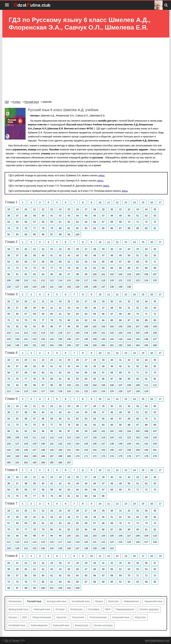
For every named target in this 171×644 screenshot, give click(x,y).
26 (77, 209)
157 (77, 345)
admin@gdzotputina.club (157, 640)
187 (69, 462)
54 (9, 222)
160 (103, 345)
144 (129, 339)
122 (129, 280)
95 (34, 234)
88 (129, 228)
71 (138, 222)
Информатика (131, 601)
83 (86, 228)
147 (155, 339)
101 (103, 274)
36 (9, 216)
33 (138, 209)
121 (120, 280)
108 (9, 280)
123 (138, 280)
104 (129, 274)
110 (26, 280)
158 (86, 345)
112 (43, 280)
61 (60, 222)
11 (109, 202)
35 (155, 209)
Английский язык (81, 601)
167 (52, 456)
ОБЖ (108, 609)
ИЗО (25, 617)
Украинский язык (153, 601)
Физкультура (82, 625)
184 (43, 462)
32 (129, 209)
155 (60, 345)
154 (52, 345)
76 (26, 228)
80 (60, 228)
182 (26, 462)
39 (34, 216)
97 (52, 234)
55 (17, 222)
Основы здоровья (149, 609)
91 (155, 228)
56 (26, 222)
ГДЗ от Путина (12, 640)
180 (9, 462)
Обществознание (42, 617)
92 (9, 234)
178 (146, 456)
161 (112, 345)
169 (69, 456)
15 (143, 202)
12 (117, 202)
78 (43, 228)
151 (34, 345)
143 (120, 339)
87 (120, 228)
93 (17, 234)
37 (17, 216)
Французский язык (18, 609)
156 (69, 345)
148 (9, 345)
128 (26, 287)
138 (112, 287)
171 (86, 456)
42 (60, 216)
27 (86, 209)
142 (112, 339)
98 (60, 234)
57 (34, 222)
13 (126, 202)
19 (17, 209)
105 (138, 274)
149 (17, 345)
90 (146, 228)
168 (60, 456)
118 (95, 280)
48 (112, 216)
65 (86, 222)
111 (34, 280)
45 (86, 216)
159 (95, 345)
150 (26, 345)
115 (69, 280)
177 (138, 456)
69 (120, 222)
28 (95, 209)
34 (146, 209)
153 (86, 450)
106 (146, 274)
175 (120, 456)
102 (112, 274)
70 (129, 222)
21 (34, 209)
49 (120, 216)
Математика (15, 601)
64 (77, 222)
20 (26, 209)
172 (95, 456)
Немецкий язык (42, 609)
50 (129, 216)
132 (60, 287)
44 (77, 216)
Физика (99, 601)
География (94, 609)
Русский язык (34, 601)
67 (103, 222)
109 (17, 280)
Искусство (140, 617)
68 (112, 222)
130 (43, 287)
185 (52, 462)
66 (95, 222)
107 (155, 274)
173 (103, 456)
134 (77, 287)
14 (134, 202)
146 (146, 339)
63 (86, 262)
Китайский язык (17, 625)
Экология (61, 617)
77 (34, 228)
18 (9, 209)
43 (69, 216)
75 (17, 228)
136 (95, 287)
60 (60, 262)
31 (120, 209)
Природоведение (125, 609)
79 (52, 228)
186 (60, 462)
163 (129, 345)
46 (95, 216)
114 (60, 280)
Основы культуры (103, 625)
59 (52, 222)
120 (112, 280)
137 (103, 287)
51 (138, 216)
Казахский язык (61, 625)
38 (26, 216)
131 (52, 287)
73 (155, 222)
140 (129, 287)
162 (120, 345)
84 (95, 228)
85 (103, 228)
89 (138, 228)
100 (77, 234)
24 (60, 209)
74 (9, 228)
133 (69, 287)
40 (43, 216)
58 (43, 222)
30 (112, 209)
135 (86, 287)
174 (112, 456)
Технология (78, 617)
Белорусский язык (57, 601)
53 (155, 216)
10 (100, 202)
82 (77, 228)
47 (103, 216)
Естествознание (98, 617)
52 (146, 216)
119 (103, 280)
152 (43, 345)
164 (138, 345)
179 (155, 456)
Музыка (13, 617)
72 (146, 222)
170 (77, 456)
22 (43, 209)
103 (120, 274)
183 (34, 462)
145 (138, 339)
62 (69, 222)
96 (43, 234)
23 (52, 209)
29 (103, 209)
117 (86, 280)
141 (138, 444)
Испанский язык (121, 617)
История (60, 609)
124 (146, 280)
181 (17, 462)
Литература (76, 609)
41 (52, 216)
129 (34, 287)
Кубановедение (39, 625)
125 (155, 280)
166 (155, 345)
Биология (113, 601)
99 (69, 234)
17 (160, 202)
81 (69, 228)
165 (146, 345)
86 (112, 228)
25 (69, 209)
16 (152, 202)
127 (17, 287)
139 (120, 287)
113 (52, 280)
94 (26, 234)
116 (77, 280)
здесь (101, 175)
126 (9, 287)
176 (129, 456)
